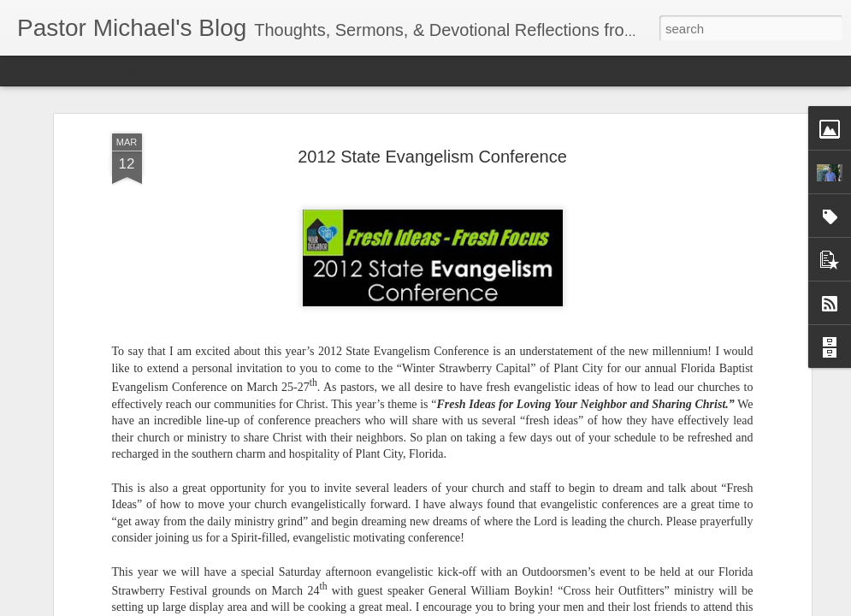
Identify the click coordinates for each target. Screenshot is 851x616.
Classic (28, 70)
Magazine (140, 70)
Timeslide (368, 70)
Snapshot (306, 70)
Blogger (479, 607)
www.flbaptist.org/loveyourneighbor (610, 542)
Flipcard (80, 70)
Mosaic (196, 70)
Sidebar (248, 70)
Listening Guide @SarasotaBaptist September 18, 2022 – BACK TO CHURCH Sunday (342, 563)
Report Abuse (529, 607)
